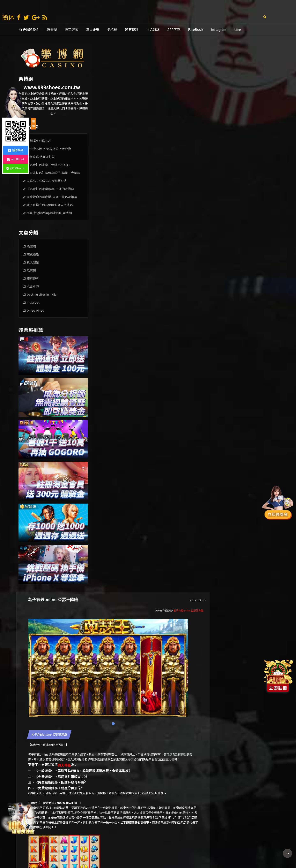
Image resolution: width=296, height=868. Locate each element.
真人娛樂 (93, 29)
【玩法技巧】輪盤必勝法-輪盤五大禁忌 (53, 173)
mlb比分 (218, 851)
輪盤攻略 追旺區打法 (41, 157)
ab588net (16, 159)
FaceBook (196, 29)
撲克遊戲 (72, 29)
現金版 (124, 851)
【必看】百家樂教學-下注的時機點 (50, 189)
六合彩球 (153, 29)
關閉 (33, 124)
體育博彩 (132, 29)
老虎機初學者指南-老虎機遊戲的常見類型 (126, 815)
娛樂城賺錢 (105, 851)
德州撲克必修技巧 (39, 141)
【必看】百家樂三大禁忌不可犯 (48, 165)
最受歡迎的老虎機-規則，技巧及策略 (52, 197)
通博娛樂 (162, 851)
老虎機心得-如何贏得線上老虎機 (49, 149)
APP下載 (174, 29)
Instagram (219, 29)
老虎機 (112, 29)
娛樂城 (52, 29)
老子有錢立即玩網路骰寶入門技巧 (50, 205)
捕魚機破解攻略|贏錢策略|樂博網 (49, 213)
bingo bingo (35, 310)
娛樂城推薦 (142, 851)
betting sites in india (42, 294)
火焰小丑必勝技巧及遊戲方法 (47, 181)
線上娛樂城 (182, 851)
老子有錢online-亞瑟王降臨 (128, 186)
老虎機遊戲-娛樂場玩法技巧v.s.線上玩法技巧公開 (249, 815)
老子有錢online (126, 196)
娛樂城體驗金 (29, 29)
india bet (33, 302)
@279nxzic (16, 168)
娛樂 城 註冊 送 (82, 851)
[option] (126, 797)
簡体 (8, 17)
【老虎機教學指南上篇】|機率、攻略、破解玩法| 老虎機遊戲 (187, 815)
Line (238, 29)
